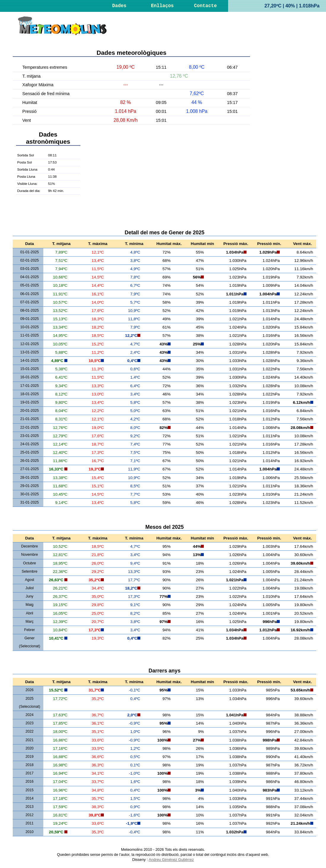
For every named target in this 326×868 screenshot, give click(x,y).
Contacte (205, 6)
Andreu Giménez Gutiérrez (171, 860)
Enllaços (162, 6)
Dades (119, 6)
